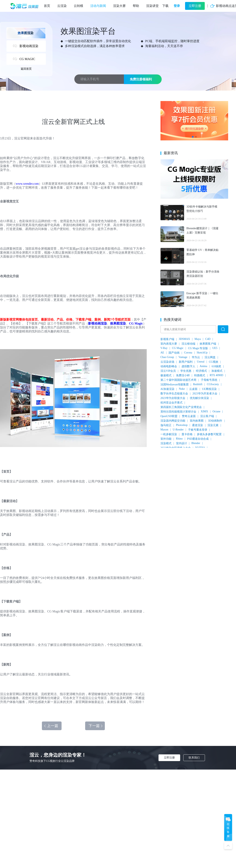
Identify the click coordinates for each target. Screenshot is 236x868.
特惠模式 (200, 375)
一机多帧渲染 (169, 434)
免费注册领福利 (141, 79)
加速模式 (217, 371)
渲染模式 (166, 443)
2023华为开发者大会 (205, 394)
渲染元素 (213, 425)
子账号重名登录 (198, 430)
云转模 (78, 6)
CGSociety (213, 384)
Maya (198, 339)
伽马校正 (166, 425)
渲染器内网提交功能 (173, 421)
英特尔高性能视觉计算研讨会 (178, 412)
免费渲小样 (183, 375)
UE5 (215, 348)
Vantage (183, 357)
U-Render (178, 430)
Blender (196, 443)
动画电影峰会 (169, 366)
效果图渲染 (118, 323)
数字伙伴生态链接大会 (174, 394)
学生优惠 (186, 371)
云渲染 (62, 6)
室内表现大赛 (169, 344)
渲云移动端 (188, 344)
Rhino (179, 439)
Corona (188, 353)
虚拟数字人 (188, 366)
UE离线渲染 (209, 389)
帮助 (136, 6)
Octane (217, 411)
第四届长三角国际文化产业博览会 (181, 407)
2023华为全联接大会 (173, 398)
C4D (208, 339)
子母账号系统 (209, 380)
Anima (203, 366)
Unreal (201, 362)
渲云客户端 (207, 416)
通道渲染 (197, 425)
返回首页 (26, 69)
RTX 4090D (216, 375)
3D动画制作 (215, 421)
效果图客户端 (208, 344)
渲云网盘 (210, 357)
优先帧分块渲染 (199, 398)
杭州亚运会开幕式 (171, 403)
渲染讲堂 (152, 6)
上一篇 (51, 726)
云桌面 (193, 389)
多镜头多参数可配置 (209, 434)
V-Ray (164, 348)
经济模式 (201, 371)
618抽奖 (216, 366)
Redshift (198, 384)
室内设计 (182, 443)
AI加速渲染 (167, 389)
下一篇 (96, 726)
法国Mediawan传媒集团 (175, 384)
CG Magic (136, 323)
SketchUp (202, 353)
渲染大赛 (119, 6)
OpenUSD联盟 (169, 416)
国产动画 (174, 353)
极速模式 (166, 375)
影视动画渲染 (98, 323)
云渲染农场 (167, 362)
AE (162, 353)
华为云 (196, 357)
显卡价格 (187, 434)
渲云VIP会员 (168, 371)
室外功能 (166, 439)
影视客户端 (167, 339)
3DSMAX (184, 339)
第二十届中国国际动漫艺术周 (178, 380)
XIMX (204, 411)
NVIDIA (200, 448)
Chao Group (167, 357)
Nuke (182, 389)
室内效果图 (197, 421)
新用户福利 (186, 362)
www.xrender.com (27, 184)
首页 (47, 6)
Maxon (164, 430)
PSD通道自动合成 (198, 439)
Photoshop (182, 425)
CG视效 (213, 362)
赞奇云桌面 (189, 416)
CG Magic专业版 (198, 348)
